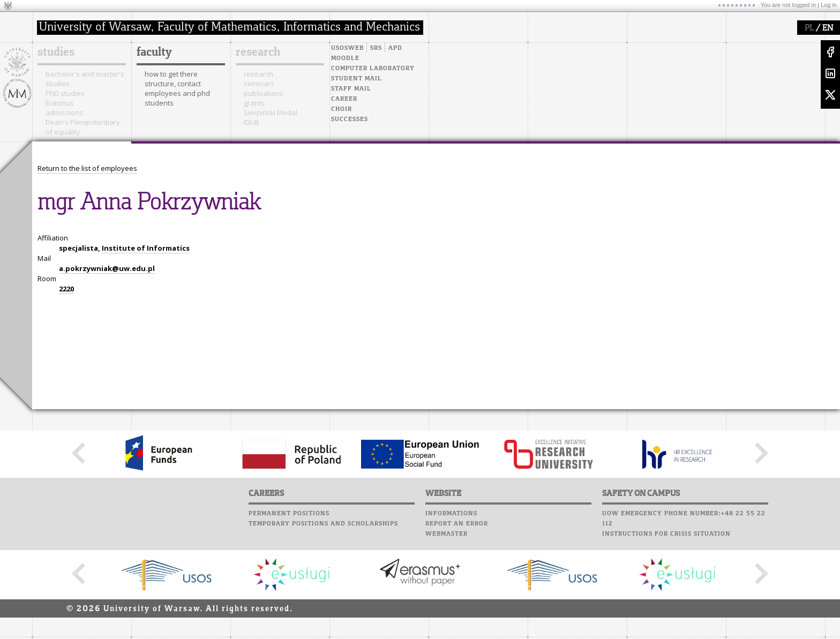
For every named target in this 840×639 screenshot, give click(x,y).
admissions (64, 112)
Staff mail (351, 89)
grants (254, 103)
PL (809, 28)
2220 (66, 289)
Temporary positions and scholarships (323, 524)
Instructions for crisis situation (666, 534)
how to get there (171, 74)
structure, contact (173, 84)
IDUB (252, 122)
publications (264, 93)
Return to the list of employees (87, 168)
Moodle (345, 58)
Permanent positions (289, 514)
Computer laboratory (373, 69)
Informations (451, 514)
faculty (154, 52)
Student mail (357, 79)
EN (828, 28)
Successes (350, 119)
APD (395, 48)
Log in (829, 5)
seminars (259, 84)
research (258, 52)
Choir (342, 109)
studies (56, 52)
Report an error (457, 524)
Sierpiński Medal (271, 112)
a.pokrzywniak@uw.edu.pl (107, 268)
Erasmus (60, 103)
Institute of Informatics (146, 248)
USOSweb (347, 48)
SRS (376, 48)
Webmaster (447, 534)
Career (344, 99)
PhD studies (65, 93)
